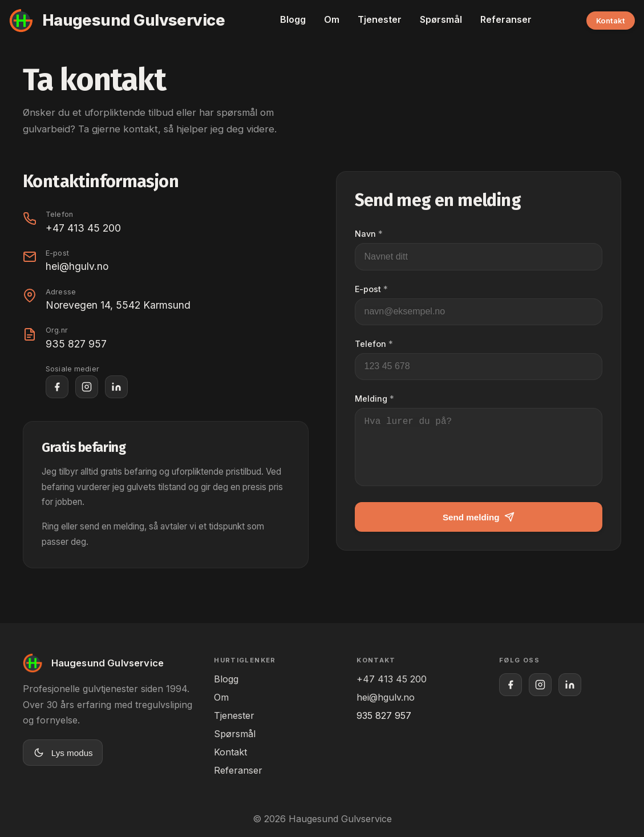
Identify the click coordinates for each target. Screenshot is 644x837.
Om (332, 19)
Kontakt (611, 21)
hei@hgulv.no (77, 266)
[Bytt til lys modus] (63, 753)
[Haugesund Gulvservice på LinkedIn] (116, 387)
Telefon (374, 344)
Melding (374, 399)
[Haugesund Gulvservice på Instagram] (87, 387)
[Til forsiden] (117, 21)
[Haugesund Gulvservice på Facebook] (57, 387)
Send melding (479, 531)
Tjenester (380, 19)
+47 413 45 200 (83, 228)
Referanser (506, 19)
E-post (371, 289)
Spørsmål (441, 19)
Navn (369, 234)
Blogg (293, 19)
